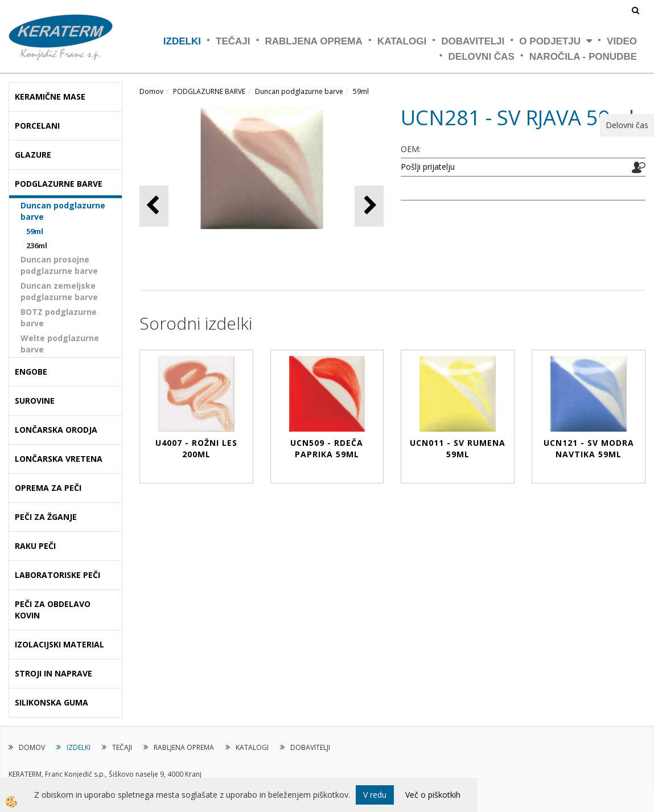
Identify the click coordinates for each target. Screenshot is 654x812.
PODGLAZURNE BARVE (209, 91)
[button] (369, 206)
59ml (35, 231)
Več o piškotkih (433, 795)
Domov (151, 91)
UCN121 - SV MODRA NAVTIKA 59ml (589, 448)
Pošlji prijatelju (428, 167)
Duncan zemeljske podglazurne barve (59, 291)
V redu (375, 795)
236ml (37, 245)
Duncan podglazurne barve (63, 211)
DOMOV (32, 747)
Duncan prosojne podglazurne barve (59, 265)
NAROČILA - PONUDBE (583, 57)
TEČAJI (233, 41)
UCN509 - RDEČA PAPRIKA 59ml (327, 448)
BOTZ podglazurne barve (59, 317)
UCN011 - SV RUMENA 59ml (458, 448)
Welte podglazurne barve (60, 344)
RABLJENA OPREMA (314, 41)
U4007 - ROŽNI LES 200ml (196, 448)
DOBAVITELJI (473, 41)
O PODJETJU (550, 41)
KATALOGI (402, 41)
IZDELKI (182, 41)
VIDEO (622, 41)
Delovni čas (482, 57)
